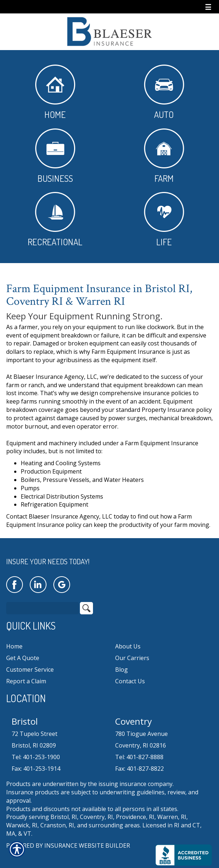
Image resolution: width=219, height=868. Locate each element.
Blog (121, 670)
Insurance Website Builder (87, 846)
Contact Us (130, 681)
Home (55, 92)
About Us (128, 646)
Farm (164, 156)
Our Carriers (132, 658)
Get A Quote (23, 658)
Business (55, 156)
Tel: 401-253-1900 (36, 757)
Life (164, 220)
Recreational (55, 220)
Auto (164, 92)
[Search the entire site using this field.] (42, 608)
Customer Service (30, 670)
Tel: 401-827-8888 (139, 757)
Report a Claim (26, 681)
